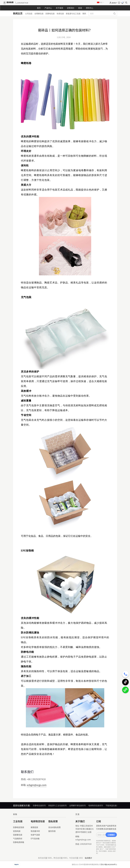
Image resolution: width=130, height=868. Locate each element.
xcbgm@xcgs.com (37, 785)
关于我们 (80, 821)
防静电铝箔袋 (19, 827)
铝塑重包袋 (18, 835)
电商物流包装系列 (96, 805)
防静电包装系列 (39, 805)
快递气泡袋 (35, 835)
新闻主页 (18, 13)
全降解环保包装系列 (77, 805)
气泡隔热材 (18, 838)
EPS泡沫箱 (35, 838)
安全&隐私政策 (54, 827)
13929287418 (23, 3)
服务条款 (52, 831)
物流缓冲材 (35, 831)
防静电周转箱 (19, 842)
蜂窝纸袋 (34, 827)
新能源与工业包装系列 (57, 805)
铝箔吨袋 (17, 831)
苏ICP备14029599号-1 (109, 864)
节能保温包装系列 (113, 805)
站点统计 (88, 858)
